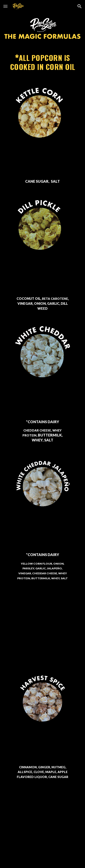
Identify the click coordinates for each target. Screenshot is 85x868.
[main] (43, 63)
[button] (5, 6)
